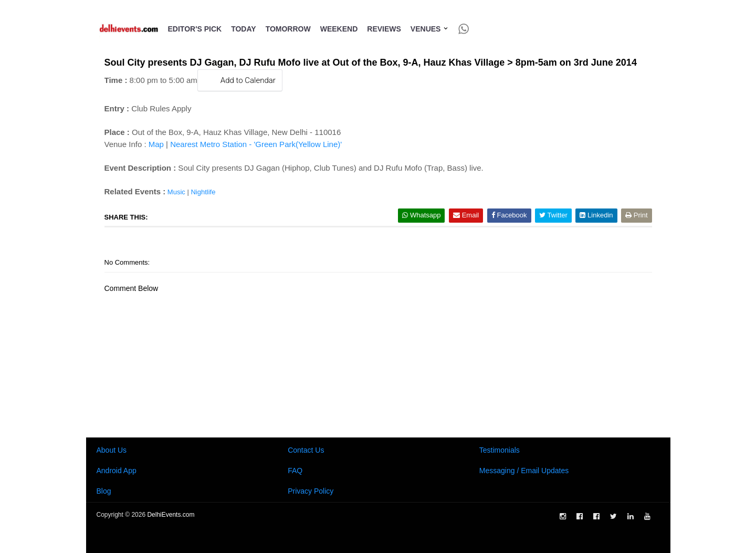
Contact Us (306, 450)
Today (243, 29)
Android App (117, 471)
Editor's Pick (195, 29)
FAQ (295, 471)
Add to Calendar (240, 80)
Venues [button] (430, 29)
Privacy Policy (311, 491)
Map (156, 144)
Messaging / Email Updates (524, 471)
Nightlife (203, 192)
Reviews (384, 29)
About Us (112, 450)
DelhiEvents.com (171, 515)
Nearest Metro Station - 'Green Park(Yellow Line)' (256, 144)
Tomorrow (288, 29)
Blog (104, 491)
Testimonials (500, 450)
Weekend (339, 29)
